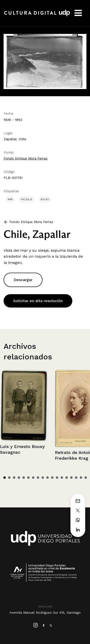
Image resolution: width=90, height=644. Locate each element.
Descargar (23, 280)
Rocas (45, 199)
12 (57, 478)
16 (76, 478)
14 (67, 478)
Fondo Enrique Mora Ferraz (26, 158)
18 (86, 478)
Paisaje (27, 199)
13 (62, 478)
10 (48, 478)
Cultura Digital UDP (37, 16)
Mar (10, 199)
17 (81, 478)
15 (71, 478)
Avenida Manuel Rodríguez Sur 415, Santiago (45, 612)
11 (52, 478)
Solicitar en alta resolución (38, 301)
